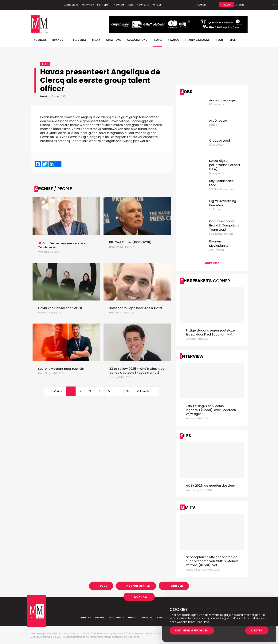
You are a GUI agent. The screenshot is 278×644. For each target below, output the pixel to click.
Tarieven (176, 586)
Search (202, 5)
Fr (273, 5)
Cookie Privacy (69, 634)
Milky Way (88, 5)
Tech (219, 40)
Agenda (119, 5)
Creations (114, 40)
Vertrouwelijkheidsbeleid (45, 634)
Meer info (203, 622)
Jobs (130, 5)
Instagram (51, 5)
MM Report (104, 5)
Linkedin (39, 5)
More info (212, 263)
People (157, 40)
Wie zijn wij (119, 634)
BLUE (233, 40)
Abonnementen (138, 586)
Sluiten (257, 630)
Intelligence (78, 40)
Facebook (33, 5)
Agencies (40, 40)
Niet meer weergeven (192, 630)
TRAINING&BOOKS (197, 40)
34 (128, 391)
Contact (141, 597)
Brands (58, 40)
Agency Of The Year (149, 5)
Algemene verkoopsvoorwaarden (147, 634)
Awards (173, 40)
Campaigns (71, 5)
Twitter (45, 5)
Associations (137, 40)
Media (96, 40)
